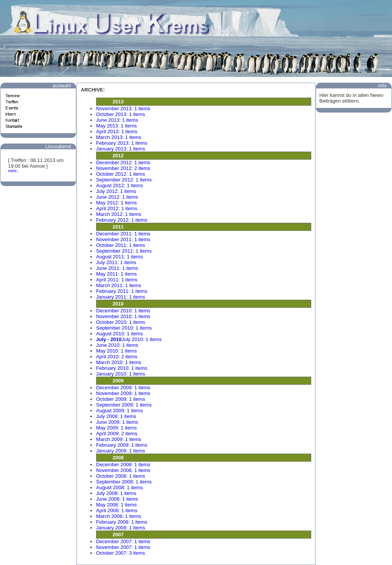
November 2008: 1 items (123, 470)
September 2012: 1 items (124, 180)
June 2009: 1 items (117, 422)
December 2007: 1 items (123, 541)
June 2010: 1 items (117, 345)
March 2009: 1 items (119, 439)
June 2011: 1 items (117, 268)
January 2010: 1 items (121, 374)
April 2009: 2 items (117, 434)
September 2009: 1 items (124, 405)
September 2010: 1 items (124, 328)
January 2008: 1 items (121, 528)
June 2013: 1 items (117, 120)
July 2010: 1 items (129, 339)
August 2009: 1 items (119, 411)
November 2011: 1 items (123, 239)
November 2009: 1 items (123, 393)
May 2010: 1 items (116, 351)
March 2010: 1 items (119, 362)
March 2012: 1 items (119, 214)
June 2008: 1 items (117, 499)
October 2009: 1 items (121, 399)
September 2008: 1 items (124, 482)
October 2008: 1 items (121, 476)
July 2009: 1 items (116, 416)
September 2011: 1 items (124, 251)
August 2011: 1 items (119, 257)
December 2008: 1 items (123, 465)
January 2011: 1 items (121, 297)
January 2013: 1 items (121, 149)
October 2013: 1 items (121, 114)
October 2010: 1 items (121, 322)
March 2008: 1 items (119, 516)
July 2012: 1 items (116, 191)
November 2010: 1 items (123, 316)
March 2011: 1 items (119, 285)
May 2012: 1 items (116, 203)
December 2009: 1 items (123, 388)
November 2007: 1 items (123, 547)
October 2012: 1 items (121, 174)
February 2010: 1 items (122, 368)
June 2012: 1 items (117, 197)
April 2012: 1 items (117, 208)
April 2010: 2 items (117, 357)
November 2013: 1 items (123, 109)
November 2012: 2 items (123, 168)
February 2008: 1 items (122, 522)
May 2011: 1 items (116, 274)
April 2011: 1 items (117, 280)
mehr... (14, 171)
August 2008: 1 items (119, 487)
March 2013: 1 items (119, 137)
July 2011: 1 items (116, 262)
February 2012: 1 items (122, 220)
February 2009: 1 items (122, 445)
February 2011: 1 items (122, 291)
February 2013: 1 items (122, 143)
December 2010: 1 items (123, 311)
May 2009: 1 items (116, 428)
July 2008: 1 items (116, 493)
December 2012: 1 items (123, 162)
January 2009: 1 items (121, 451)
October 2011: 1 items (121, 245)
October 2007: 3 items (121, 553)
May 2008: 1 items (116, 505)
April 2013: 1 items (117, 131)
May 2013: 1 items (116, 126)
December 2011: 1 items (123, 234)
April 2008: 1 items (117, 510)
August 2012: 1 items (119, 185)
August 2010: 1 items (119, 334)
